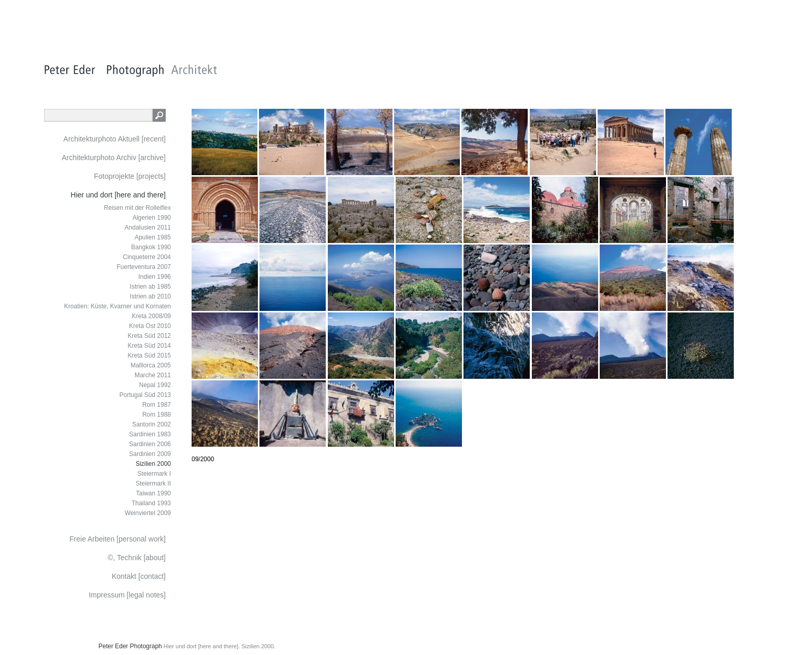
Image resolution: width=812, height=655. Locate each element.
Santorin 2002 (151, 424)
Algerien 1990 (152, 218)
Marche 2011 (153, 375)
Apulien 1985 (153, 237)
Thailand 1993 (151, 503)
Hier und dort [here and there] (118, 195)
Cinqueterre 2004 (147, 257)
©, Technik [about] (137, 558)
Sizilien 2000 (153, 464)
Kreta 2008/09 (151, 316)
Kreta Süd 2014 (149, 346)
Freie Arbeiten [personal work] (118, 539)
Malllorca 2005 (151, 365)
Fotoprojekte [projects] (130, 176)
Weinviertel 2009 (148, 513)
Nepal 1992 (155, 385)
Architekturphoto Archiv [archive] (114, 158)
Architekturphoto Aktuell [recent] (114, 139)
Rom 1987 (157, 405)
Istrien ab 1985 (150, 287)
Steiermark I (154, 474)
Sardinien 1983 (150, 434)
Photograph (146, 646)
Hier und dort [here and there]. (202, 646)
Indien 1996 (155, 277)
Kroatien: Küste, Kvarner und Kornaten (118, 306)
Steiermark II (153, 483)
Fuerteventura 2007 (144, 267)
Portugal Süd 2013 (145, 395)
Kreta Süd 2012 (149, 336)
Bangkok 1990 (151, 247)
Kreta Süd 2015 (149, 355)
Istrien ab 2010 (150, 296)
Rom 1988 (157, 415)
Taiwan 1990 (154, 493)
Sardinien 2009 (150, 454)
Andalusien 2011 (148, 227)
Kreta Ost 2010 (150, 326)
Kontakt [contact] (139, 576)
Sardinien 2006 (150, 444)
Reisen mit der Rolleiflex (137, 208)
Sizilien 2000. (258, 646)
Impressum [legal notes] (127, 595)
